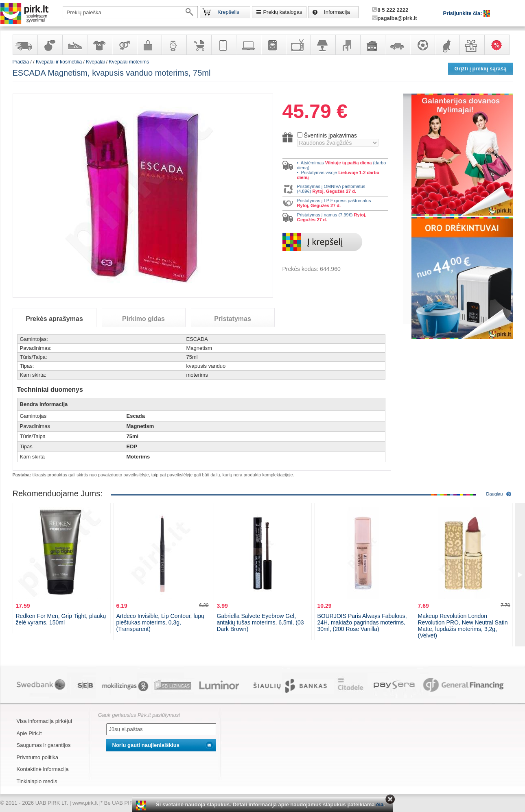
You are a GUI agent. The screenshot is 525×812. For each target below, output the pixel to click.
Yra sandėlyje (25, 45)
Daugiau (495, 494)
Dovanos (472, 45)
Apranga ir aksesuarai (99, 45)
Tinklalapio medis (37, 781)
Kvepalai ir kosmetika (50, 45)
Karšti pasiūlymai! (499, 45)
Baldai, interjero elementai (348, 45)
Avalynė (74, 45)
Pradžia (21, 62)
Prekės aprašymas (54, 319)
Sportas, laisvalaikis (422, 45)
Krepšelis (228, 12)
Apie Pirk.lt (29, 733)
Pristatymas (233, 319)
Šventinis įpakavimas (330, 135)
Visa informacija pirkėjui (44, 721)
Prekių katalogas (282, 12)
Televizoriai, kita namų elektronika (298, 45)
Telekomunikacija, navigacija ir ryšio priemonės (223, 45)
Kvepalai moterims (129, 62)
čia (380, 804)
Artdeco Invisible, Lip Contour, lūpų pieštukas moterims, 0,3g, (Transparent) (160, 622)
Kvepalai (96, 62)
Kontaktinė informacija (43, 769)
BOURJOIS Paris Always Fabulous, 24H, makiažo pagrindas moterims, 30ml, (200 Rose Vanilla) (362, 622)
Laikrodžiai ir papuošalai (174, 45)
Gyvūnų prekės (447, 45)
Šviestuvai (323, 45)
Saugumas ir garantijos (44, 745)
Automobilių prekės (397, 45)
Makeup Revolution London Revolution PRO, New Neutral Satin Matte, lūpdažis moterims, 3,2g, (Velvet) (463, 626)
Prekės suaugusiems (124, 45)
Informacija (337, 12)
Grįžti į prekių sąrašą (481, 69)
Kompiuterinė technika (248, 45)
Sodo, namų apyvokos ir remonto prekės (372, 45)
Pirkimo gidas (143, 319)
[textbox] (130, 12)
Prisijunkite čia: (464, 13)
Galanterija (149, 45)
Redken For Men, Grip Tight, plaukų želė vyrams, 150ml (61, 619)
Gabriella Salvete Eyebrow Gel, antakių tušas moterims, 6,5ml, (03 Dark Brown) (260, 622)
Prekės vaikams (199, 45)
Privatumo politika (38, 757)
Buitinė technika (273, 45)
